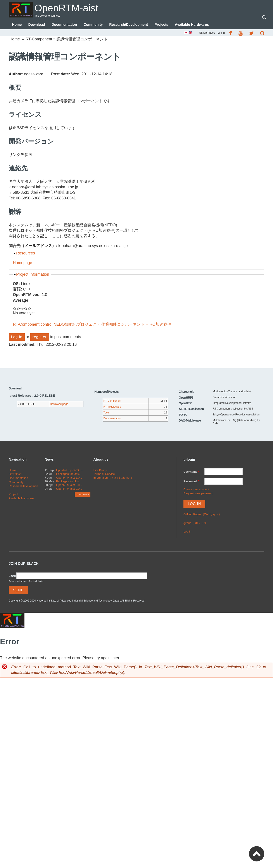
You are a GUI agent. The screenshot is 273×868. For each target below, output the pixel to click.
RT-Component (39, 39)
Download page (59, 404)
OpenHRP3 (186, 398)
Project (13, 494)
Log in (221, 33)
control (47, 324)
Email (12, 576)
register (40, 337)
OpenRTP (185, 403)
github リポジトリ (195, 523)
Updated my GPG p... (70, 470)
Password (191, 481)
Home (17, 25)
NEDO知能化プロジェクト (77, 324)
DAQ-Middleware (190, 420)
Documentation (64, 25)
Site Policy (100, 470)
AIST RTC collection (191, 409)
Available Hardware (21, 498)
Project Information (33, 274)
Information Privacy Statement (113, 478)
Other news (83, 495)
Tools (107, 413)
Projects (161, 25)
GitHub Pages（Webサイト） (202, 514)
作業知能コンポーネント (123, 324)
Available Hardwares (192, 25)
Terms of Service (104, 474)
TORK (183, 415)
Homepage (22, 263)
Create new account (196, 489)
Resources (26, 253)
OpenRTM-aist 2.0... (69, 478)
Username (191, 472)
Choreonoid (186, 392)
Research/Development (129, 25)
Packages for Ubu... (69, 474)
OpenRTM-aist (66, 8)
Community (93, 25)
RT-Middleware (112, 407)
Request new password (198, 493)
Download (36, 25)
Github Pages (207, 33)
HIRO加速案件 (158, 324)
